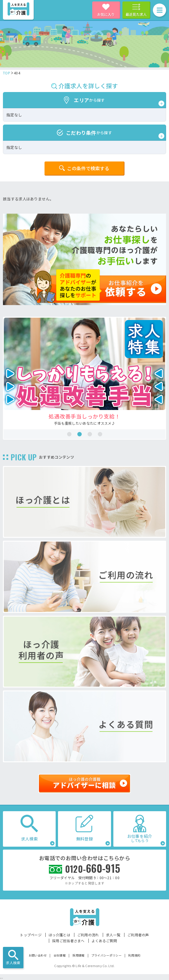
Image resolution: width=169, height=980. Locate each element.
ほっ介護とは (59, 935)
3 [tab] (90, 434)
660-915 (93, 868)
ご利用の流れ (88, 935)
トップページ (31, 935)
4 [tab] (100, 434)
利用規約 (134, 955)
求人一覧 (113, 935)
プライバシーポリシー (106, 955)
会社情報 (60, 955)
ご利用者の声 (138, 935)
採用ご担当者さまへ (68, 941)
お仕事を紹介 (140, 838)
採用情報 (78, 955)
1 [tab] (69, 434)
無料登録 (85, 839)
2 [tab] (80, 434)
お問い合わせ (38, 955)
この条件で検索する (88, 168)
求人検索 (13, 963)
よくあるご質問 (104, 941)
